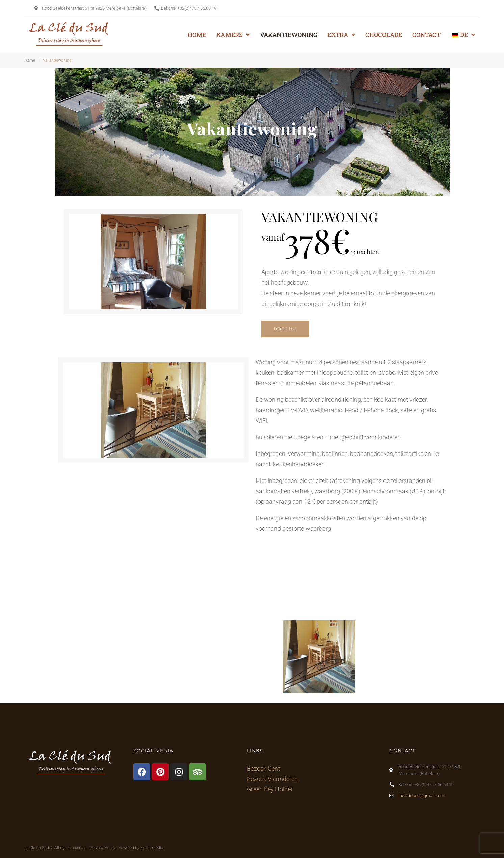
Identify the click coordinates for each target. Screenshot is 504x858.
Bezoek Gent (264, 768)
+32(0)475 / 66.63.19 (197, 8)
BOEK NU (285, 329)
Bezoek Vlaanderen (272, 779)
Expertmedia (152, 848)
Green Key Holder (270, 789)
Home (30, 60)
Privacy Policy (103, 848)
